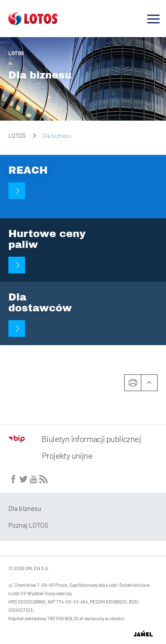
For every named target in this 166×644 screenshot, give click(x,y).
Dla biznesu (40, 75)
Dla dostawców (40, 303)
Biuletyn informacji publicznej (75, 439)
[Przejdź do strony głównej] (33, 22)
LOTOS (16, 53)
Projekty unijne (67, 455)
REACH (28, 170)
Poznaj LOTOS (28, 525)
